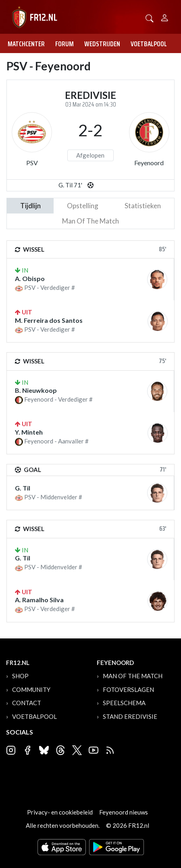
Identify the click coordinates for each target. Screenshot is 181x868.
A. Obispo (30, 278)
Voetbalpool (149, 44)
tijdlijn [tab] (30, 206)
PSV (32, 163)
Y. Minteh (29, 432)
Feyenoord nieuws (124, 812)
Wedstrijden (102, 44)
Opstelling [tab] (83, 206)
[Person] (165, 17)
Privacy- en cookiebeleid (60, 812)
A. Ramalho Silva (39, 600)
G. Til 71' (70, 185)
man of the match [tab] (90, 221)
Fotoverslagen (128, 689)
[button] (150, 17)
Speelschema (124, 703)
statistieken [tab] (143, 206)
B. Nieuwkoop (36, 390)
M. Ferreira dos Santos (49, 320)
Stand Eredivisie (130, 716)
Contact (27, 703)
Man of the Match (133, 676)
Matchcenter (26, 44)
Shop (20, 676)
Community (31, 689)
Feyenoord (149, 163)
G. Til (23, 488)
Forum (64, 44)
